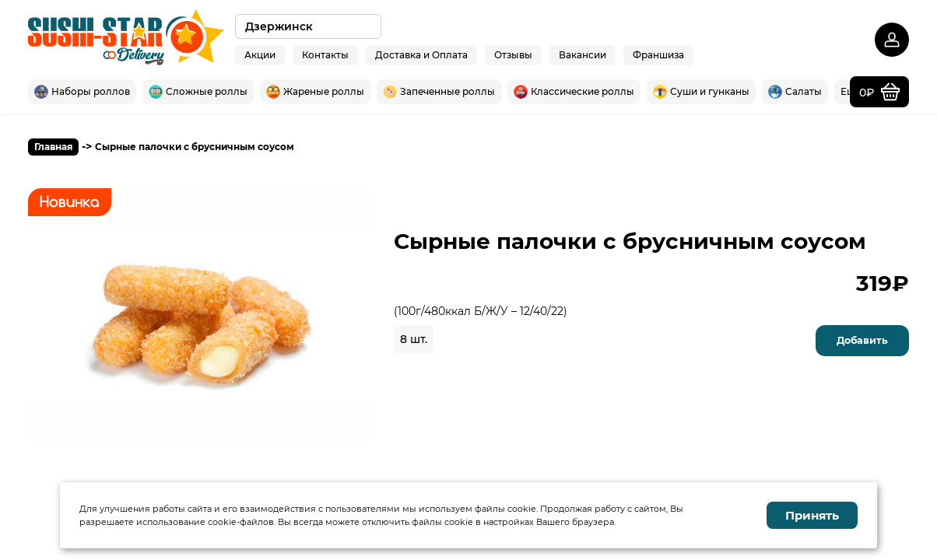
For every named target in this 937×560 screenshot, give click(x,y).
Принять (812, 515)
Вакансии (583, 54)
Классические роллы (574, 92)
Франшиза (658, 54)
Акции (260, 54)
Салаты (795, 92)
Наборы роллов (82, 92)
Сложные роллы (198, 92)
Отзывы (513, 54)
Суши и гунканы (701, 92)
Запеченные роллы (439, 92)
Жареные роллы (315, 92)
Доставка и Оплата (421, 54)
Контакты (325, 54)
